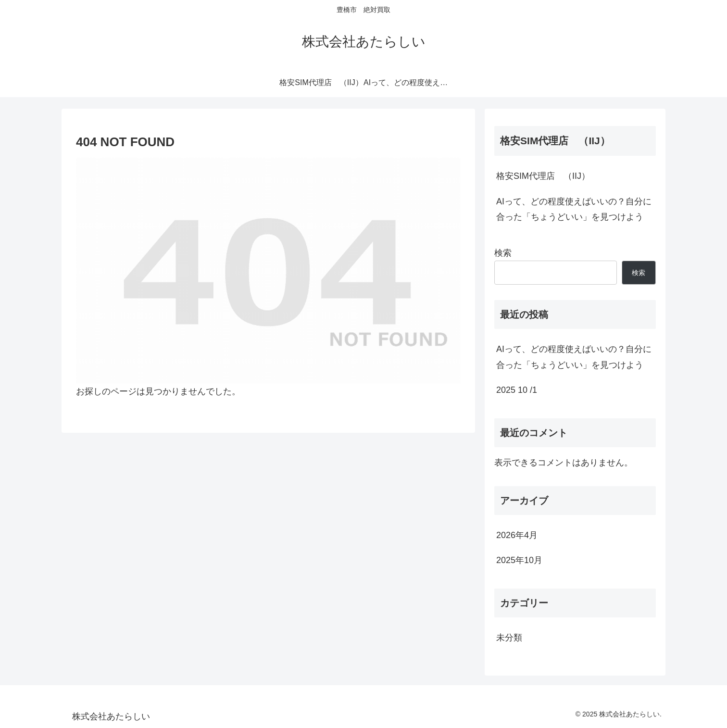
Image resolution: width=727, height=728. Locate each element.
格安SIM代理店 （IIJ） (543, 176)
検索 (503, 253)
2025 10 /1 (517, 390)
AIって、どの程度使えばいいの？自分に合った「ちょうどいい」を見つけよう (574, 209)
